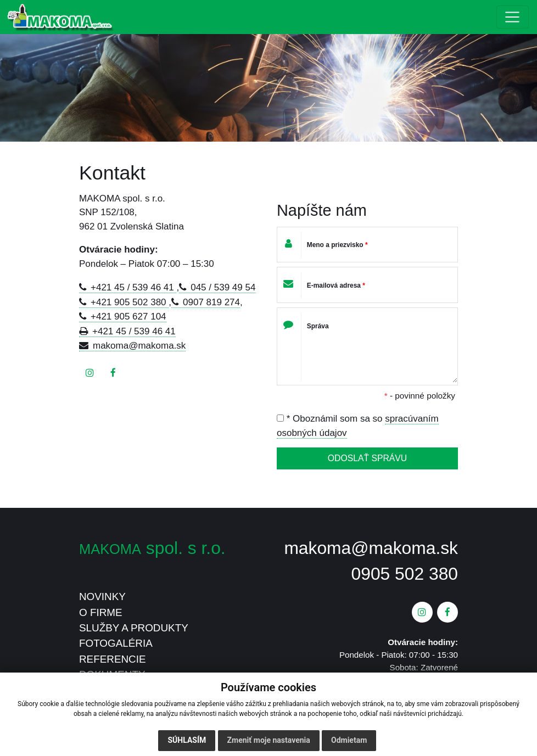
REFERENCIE (113, 659)
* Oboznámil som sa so (358, 426)
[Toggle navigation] (513, 17)
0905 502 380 (405, 574)
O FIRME (101, 612)
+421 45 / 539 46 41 (133, 287)
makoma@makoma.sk (139, 346)
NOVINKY (102, 597)
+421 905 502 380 (130, 302)
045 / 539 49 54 (223, 287)
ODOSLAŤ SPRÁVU (368, 458)
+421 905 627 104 (128, 317)
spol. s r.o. (152, 548)
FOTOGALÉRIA (116, 643)
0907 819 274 (211, 302)
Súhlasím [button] (187, 740)
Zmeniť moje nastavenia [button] (269, 740)
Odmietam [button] (349, 740)
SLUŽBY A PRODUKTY (134, 628)
